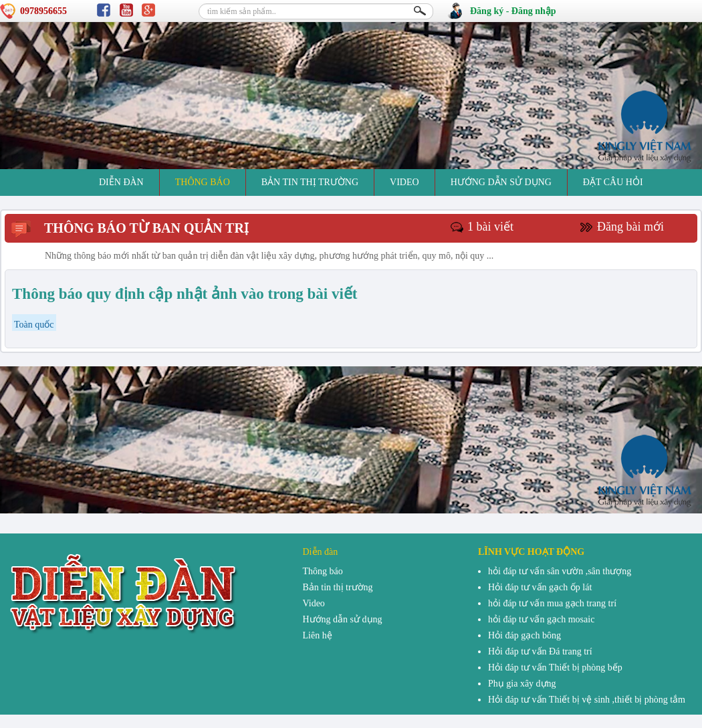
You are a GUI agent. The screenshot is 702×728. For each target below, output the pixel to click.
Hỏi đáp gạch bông (524, 635)
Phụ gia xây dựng (522, 684)
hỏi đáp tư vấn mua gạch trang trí (552, 603)
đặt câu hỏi (613, 182)
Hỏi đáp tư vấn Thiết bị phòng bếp (555, 668)
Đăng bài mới (630, 227)
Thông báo (203, 182)
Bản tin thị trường (310, 182)
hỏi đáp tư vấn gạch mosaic (541, 619)
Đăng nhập (534, 11)
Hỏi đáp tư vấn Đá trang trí (540, 651)
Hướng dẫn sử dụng (501, 182)
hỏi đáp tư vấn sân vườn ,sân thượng (560, 571)
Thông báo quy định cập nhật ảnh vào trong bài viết (185, 294)
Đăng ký (487, 11)
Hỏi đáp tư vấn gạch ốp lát (540, 587)
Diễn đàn (121, 182)
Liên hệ (318, 635)
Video (404, 182)
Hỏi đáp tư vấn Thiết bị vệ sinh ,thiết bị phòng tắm (587, 700)
